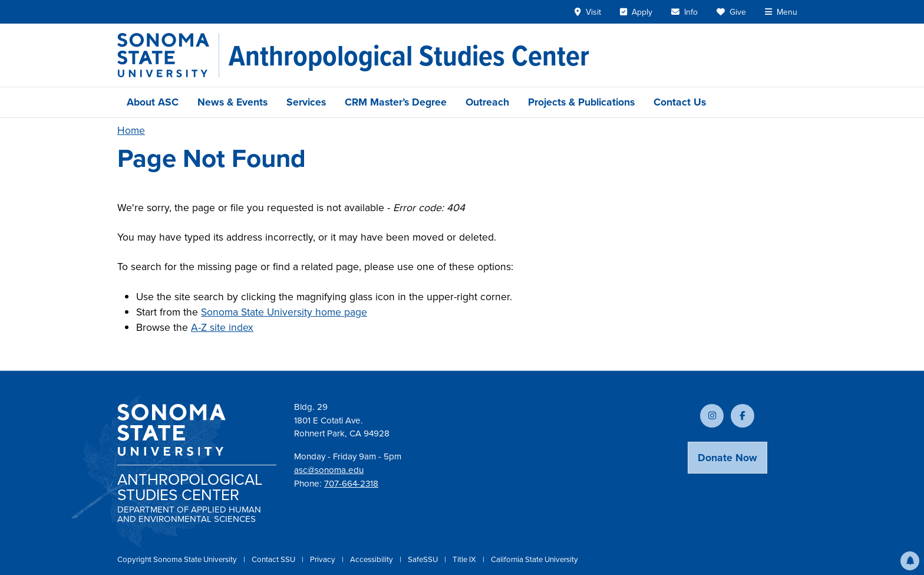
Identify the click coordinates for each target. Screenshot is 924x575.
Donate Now (727, 458)
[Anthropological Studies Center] (409, 55)
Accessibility (372, 559)
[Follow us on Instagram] (712, 416)
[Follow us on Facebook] (742, 416)
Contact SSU (274, 559)
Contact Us (680, 102)
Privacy (324, 559)
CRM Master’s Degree (396, 102)
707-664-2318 (351, 484)
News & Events (232, 102)
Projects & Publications (581, 102)
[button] (910, 561)
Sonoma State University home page (284, 312)
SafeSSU (424, 559)
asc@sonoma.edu (329, 470)
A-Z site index (222, 327)
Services (306, 102)
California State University (534, 559)
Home (131, 130)
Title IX (465, 559)
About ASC (153, 102)
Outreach (487, 102)
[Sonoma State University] (168, 55)
